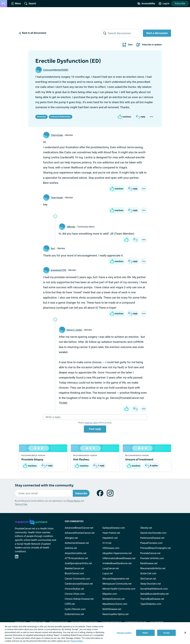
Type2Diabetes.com (151, 604)
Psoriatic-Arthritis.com (152, 558)
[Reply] (140, 117)
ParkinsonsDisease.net (152, 538)
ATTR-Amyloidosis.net (76, 558)
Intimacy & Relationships (60, 117)
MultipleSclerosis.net (113, 599)
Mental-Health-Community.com (119, 589)
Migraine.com (110, 594)
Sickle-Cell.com (148, 573)
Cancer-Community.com (77, 579)
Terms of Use (21, 504)
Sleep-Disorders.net (151, 584)
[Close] (185, 633)
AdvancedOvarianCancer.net (80, 533)
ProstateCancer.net (150, 553)
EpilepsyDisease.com (114, 528)
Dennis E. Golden (74, 330)
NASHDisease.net (112, 609)
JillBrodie (71, 227)
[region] (95, 633)
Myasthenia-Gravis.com (115, 604)
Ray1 (53, 248)
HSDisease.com (111, 548)
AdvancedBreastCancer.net (79, 528)
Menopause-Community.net (117, 584)
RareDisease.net (149, 563)
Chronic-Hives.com (75, 594)
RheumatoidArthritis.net (153, 568)
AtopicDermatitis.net (76, 553)
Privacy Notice (73, 501)
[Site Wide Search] (30, 4)
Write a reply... (54, 417)
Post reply (95, 429)
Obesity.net (146, 528)
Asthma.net (71, 548)
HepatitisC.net (110, 538)
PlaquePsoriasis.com (151, 543)
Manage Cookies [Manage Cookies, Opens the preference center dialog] (124, 633)
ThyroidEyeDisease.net (152, 599)
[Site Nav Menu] (16, 4)
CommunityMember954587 (56, 70)
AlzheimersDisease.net (77, 543)
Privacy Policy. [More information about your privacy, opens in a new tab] (77, 641)
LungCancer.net (111, 568)
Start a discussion (157, 33)
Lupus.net (108, 573)
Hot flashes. (81, 459)
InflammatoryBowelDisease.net (119, 558)
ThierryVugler (57, 135)
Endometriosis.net (74, 614)
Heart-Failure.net (111, 533)
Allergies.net (71, 538)
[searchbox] (125, 33)
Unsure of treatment (139, 459)
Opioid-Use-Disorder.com (153, 533)
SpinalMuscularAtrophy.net (154, 594)
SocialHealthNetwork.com (154, 589)
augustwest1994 (58, 270)
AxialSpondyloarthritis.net (78, 563)
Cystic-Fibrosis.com (75, 609)
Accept (166, 633)
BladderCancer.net (74, 568)
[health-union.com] (31, 522)
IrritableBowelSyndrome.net (117, 563)
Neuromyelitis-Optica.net (115, 614)
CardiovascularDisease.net (79, 584)
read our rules (91, 423)
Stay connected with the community (44, 485)
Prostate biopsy (32, 459)
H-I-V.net (107, 543)
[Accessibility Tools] (146, 4)
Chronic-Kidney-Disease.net (79, 599)
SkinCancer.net (148, 579)
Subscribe (180, 3)
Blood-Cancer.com (74, 573)
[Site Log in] (164, 4)
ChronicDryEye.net (74, 589)
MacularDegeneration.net (116, 579)
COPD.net (70, 604)
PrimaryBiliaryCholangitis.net (156, 548)
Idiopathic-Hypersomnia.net (117, 553)
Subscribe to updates (148, 45)
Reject (145, 633)
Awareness (41, 117)
